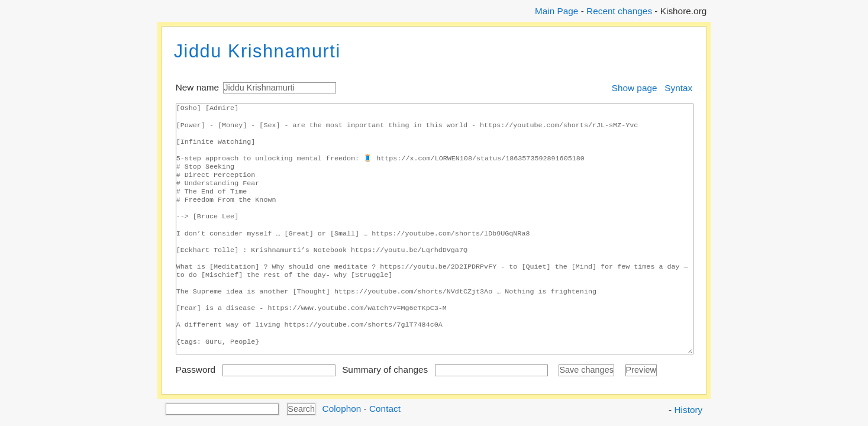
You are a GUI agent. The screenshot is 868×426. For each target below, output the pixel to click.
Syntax (678, 88)
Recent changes (619, 11)
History (689, 410)
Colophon (342, 408)
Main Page (556, 11)
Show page (635, 88)
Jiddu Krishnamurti (257, 51)
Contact (385, 408)
